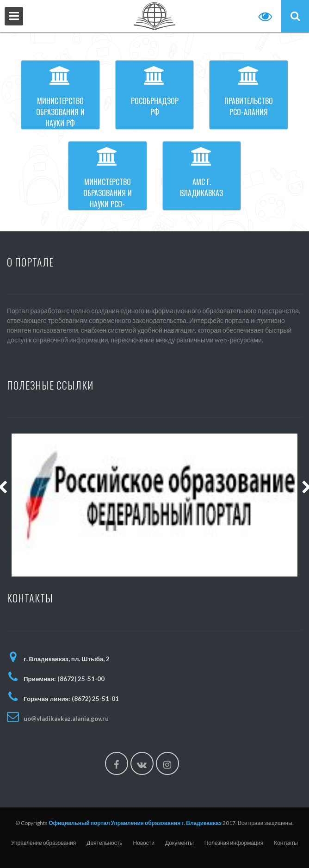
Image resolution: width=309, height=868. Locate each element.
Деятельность (104, 843)
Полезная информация (234, 843)
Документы (179, 843)
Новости (144, 843)
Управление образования (43, 843)
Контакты (286, 843)
